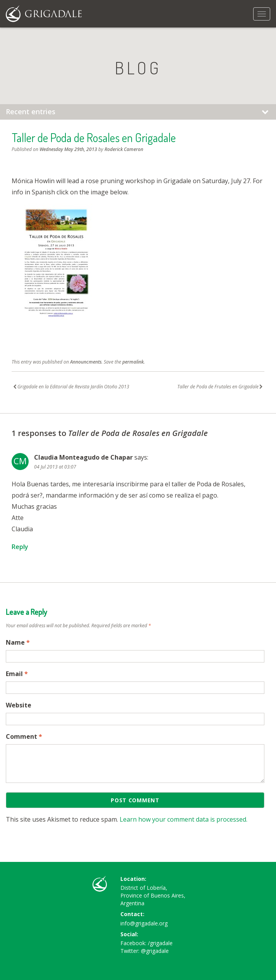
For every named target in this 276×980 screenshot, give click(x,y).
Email (17, 674)
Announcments (86, 362)
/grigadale (160, 943)
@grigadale (155, 951)
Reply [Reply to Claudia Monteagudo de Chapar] (20, 547)
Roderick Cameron (124, 149)
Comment (24, 736)
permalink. (134, 362)
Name (18, 642)
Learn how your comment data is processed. (183, 819)
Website (19, 705)
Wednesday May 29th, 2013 (68, 149)
